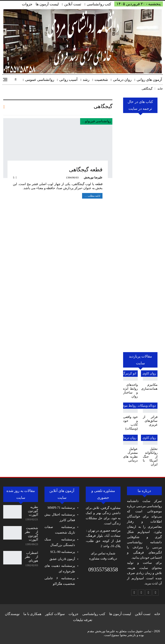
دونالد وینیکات (147, 406)
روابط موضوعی (126, 406)
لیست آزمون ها (47, 4)
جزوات (27, 4)
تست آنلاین (73, 4)
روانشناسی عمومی (40, 80)
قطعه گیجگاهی (86, 170)
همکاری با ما (32, 614)
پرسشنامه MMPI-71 (61, 508)
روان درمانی (122, 80)
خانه (157, 614)
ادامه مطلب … (92, 196)
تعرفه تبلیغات (83, 620)
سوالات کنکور (55, 614)
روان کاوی (149, 373)
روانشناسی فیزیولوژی (96, 121)
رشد (86, 80)
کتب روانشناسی (99, 4)
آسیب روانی (68, 80)
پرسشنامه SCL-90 (63, 552)
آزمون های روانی (149, 80)
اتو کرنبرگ (129, 373)
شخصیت (101, 80)
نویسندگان (12, 614)
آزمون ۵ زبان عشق (62, 559)
